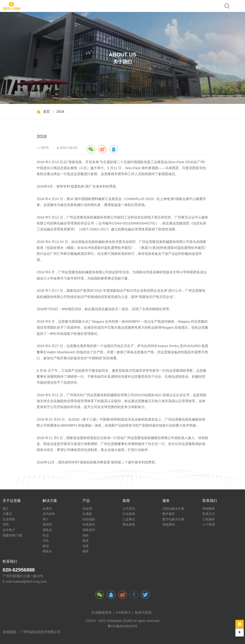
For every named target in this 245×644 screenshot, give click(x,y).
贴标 (86, 535)
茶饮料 (47, 525)
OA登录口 (123, 613)
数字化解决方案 (173, 519)
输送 (86, 541)
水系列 (47, 509)
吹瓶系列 (89, 525)
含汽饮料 (49, 514)
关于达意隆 (12, 501)
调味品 (47, 530)
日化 (46, 541)
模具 (86, 551)
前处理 (87, 509)
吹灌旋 (87, 514)
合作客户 (9, 530)
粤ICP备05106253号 (122, 626)
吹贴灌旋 (89, 519)
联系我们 (210, 501)
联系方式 (209, 514)
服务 (166, 501)
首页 (46, 112)
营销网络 (209, 509)
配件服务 (169, 514)
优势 (6, 525)
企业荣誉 (9, 519)
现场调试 (169, 525)
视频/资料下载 (12, 535)
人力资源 (209, 525)
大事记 (7, 514)
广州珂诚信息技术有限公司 (40, 632)
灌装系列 (89, 530)
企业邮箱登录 (101, 613)
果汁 (46, 519)
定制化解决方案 (173, 509)
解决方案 (50, 501)
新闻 (126, 501)
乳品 (46, 535)
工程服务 (209, 519)
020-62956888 (19, 570)
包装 (86, 546)
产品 (86, 501)
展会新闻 (129, 525)
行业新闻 (129, 514)
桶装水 (47, 551)
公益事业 (129, 519)
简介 (6, 509)
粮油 (46, 546)
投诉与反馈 (143, 613)
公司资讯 (129, 509)
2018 (60, 112)
